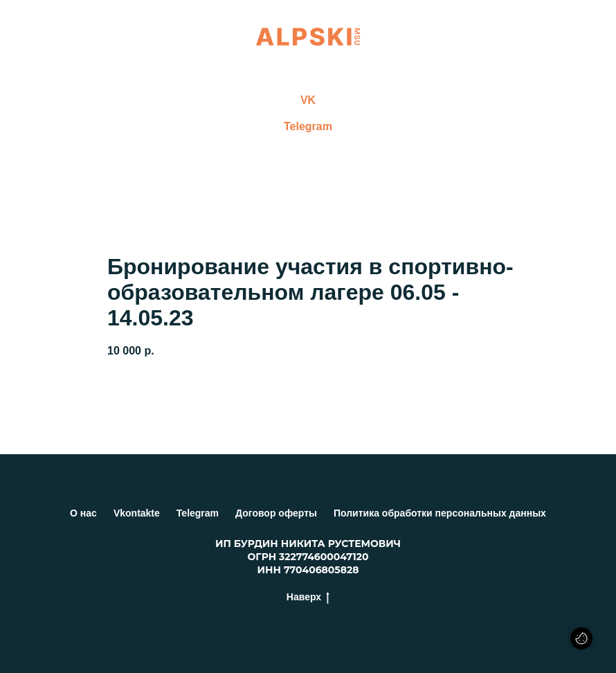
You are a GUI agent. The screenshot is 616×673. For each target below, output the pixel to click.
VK (308, 100)
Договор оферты (276, 513)
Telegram (308, 126)
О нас (83, 513)
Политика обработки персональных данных (440, 513)
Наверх (308, 598)
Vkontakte (137, 513)
